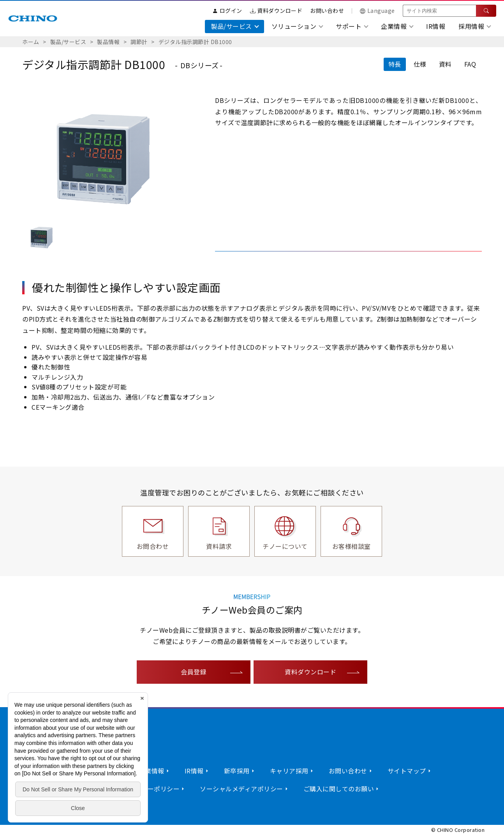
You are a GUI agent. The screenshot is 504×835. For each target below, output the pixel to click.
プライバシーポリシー (147, 789)
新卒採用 (237, 771)
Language (377, 11)
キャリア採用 (289, 771)
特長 (395, 64)
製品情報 (108, 42)
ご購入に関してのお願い (339, 789)
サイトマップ (407, 771)
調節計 (139, 42)
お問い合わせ (327, 11)
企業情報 (152, 771)
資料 (445, 64)
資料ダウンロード (276, 11)
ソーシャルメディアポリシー (241, 789)
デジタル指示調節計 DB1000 (195, 42)
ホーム (31, 42)
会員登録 (194, 672)
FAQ (470, 64)
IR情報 (436, 26)
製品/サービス (68, 42)
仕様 (420, 64)
